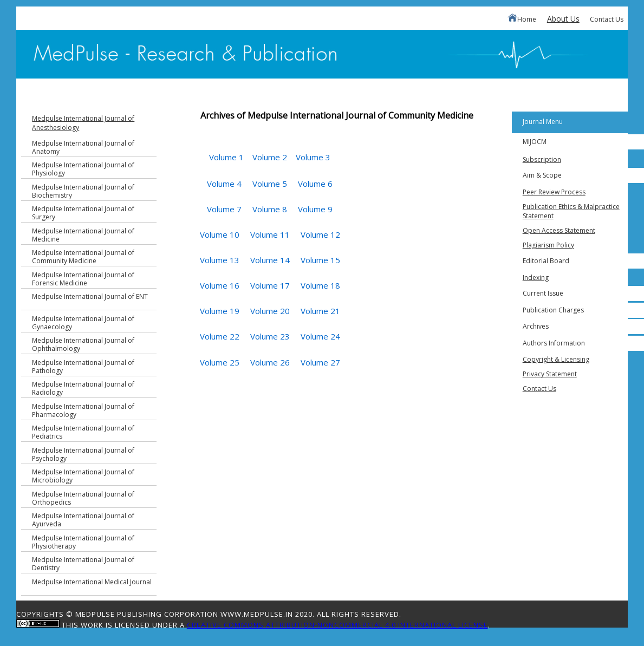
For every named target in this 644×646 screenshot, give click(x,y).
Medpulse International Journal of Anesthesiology (83, 123)
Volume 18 (320, 285)
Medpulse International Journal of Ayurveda (83, 520)
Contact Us (607, 19)
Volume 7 (224, 209)
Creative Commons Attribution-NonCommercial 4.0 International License (337, 625)
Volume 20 (270, 311)
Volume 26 (270, 362)
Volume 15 (320, 260)
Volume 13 (220, 260)
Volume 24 (320, 336)
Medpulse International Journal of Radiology (83, 388)
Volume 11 (270, 234)
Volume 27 (320, 362)
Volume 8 (270, 209)
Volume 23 (270, 336)
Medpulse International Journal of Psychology (83, 454)
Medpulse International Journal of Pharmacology (83, 410)
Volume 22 (220, 336)
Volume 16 (220, 285)
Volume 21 (320, 311)
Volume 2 (270, 157)
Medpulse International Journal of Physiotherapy (83, 542)
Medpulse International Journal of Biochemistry (83, 191)
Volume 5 (270, 184)
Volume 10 (220, 234)
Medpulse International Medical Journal (92, 582)
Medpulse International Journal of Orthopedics (83, 498)
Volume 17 (270, 285)
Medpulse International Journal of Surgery (83, 213)
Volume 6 (315, 184)
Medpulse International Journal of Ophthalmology (83, 344)
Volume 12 (320, 234)
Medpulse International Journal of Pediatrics (83, 432)
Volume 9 (315, 209)
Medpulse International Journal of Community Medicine (83, 257)
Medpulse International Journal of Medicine (83, 235)
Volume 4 (224, 184)
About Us (563, 19)
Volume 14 (270, 260)
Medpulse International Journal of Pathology (83, 367)
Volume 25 (220, 362)
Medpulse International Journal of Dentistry (83, 564)
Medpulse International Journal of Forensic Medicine (83, 279)
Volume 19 (220, 311)
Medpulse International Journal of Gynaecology (83, 323)
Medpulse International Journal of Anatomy (83, 147)
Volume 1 (226, 157)
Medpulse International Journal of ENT (90, 296)
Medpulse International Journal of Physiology (83, 169)
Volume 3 (313, 157)
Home (522, 19)
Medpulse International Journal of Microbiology (83, 476)
